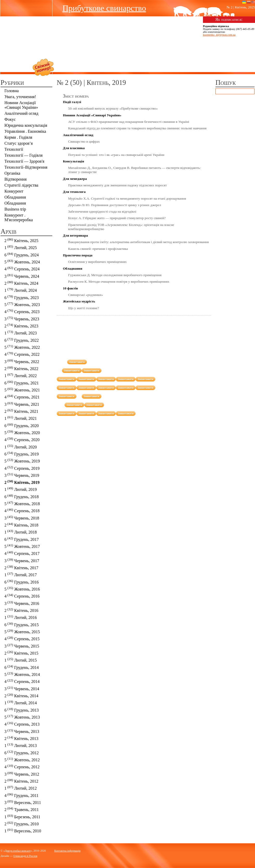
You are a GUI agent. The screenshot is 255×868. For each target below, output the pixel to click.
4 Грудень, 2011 (21, 795)
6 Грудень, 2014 (22, 667)
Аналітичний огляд (21, 113)
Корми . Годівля (18, 137)
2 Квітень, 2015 (21, 653)
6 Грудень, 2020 (22, 425)
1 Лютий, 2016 (21, 617)
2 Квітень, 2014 (21, 695)
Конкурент (14, 191)
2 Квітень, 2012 (21, 781)
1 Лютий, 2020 (21, 446)
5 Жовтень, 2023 (22, 304)
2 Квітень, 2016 (21, 610)
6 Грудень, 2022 (22, 340)
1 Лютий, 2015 (21, 660)
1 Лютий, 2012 (21, 788)
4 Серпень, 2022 (22, 354)
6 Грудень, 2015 (22, 624)
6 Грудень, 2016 (22, 582)
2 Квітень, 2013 (21, 738)
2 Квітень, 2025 (21, 240)
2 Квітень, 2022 (21, 368)
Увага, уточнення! (20, 97)
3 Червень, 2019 (22, 475)
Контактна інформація (67, 851)
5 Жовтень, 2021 (22, 389)
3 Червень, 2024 (22, 276)
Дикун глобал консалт (18, 851)
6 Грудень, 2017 (22, 539)
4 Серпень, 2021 (22, 397)
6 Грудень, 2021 (22, 382)
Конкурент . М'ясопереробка (19, 217)
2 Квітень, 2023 (21, 325)
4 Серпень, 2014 (22, 681)
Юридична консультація (26, 125)
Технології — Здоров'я (24, 161)
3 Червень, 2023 (22, 318)
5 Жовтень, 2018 (22, 503)
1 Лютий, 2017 (21, 574)
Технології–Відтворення (26, 167)
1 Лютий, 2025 (21, 247)
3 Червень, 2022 (22, 361)
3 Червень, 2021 (22, 404)
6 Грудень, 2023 (22, 297)
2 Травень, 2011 (22, 809)
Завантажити (77, 362)
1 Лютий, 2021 (21, 418)
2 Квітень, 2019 (22, 482)
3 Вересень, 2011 (23, 802)
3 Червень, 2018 (22, 518)
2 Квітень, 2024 (21, 283)
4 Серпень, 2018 (22, 510)
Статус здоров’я (19, 143)
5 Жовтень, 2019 (22, 461)
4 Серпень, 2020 (22, 439)
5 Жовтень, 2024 (22, 261)
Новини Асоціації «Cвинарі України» (21, 105)
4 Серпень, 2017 (22, 553)
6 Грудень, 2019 (22, 454)
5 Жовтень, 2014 (22, 674)
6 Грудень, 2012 (22, 752)
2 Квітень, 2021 (21, 411)
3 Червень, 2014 (22, 688)
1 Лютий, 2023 (21, 332)
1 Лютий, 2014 (21, 702)
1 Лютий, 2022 (21, 375)
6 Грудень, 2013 (22, 710)
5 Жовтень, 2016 (22, 589)
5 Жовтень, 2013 (22, 717)
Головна (12, 91)
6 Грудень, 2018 (22, 496)
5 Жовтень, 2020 (22, 432)
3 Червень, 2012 (22, 774)
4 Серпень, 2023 (22, 311)
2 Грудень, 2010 (22, 823)
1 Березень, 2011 (22, 816)
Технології (14, 149)
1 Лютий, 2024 (21, 290)
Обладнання (15, 197)
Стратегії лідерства (21, 185)
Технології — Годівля (24, 155)
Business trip (15, 209)
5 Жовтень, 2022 (22, 347)
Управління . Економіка (25, 131)
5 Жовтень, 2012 (22, 759)
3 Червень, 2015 (22, 646)
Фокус (10, 119)
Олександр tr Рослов (25, 856)
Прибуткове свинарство (104, 8)
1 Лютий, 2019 (21, 489)
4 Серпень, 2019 (22, 468)
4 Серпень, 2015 (22, 638)
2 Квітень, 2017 (21, 567)
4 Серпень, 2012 (22, 766)
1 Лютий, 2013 (21, 745)
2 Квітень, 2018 (21, 525)
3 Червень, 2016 (22, 603)
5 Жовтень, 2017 (22, 546)
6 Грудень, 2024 (22, 254)
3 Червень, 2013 (22, 731)
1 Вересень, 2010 (23, 830)
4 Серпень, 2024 (22, 268)
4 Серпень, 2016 (22, 596)
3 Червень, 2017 (22, 560)
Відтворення (15, 179)
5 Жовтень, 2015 (22, 631)
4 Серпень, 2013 (22, 724)
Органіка (12, 173)
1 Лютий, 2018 (21, 532)
